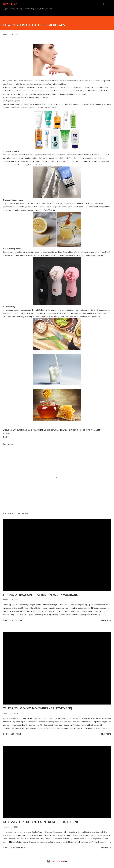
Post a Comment (18, 848)
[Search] (104, 4)
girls (53, 430)
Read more (106, 620)
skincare (86, 430)
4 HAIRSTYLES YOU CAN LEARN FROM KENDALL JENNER (42, 822)
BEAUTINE (10, 4)
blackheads (33, 430)
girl (48, 430)
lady (65, 430)
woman (99, 430)
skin (79, 430)
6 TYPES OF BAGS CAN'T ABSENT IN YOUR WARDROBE (40, 595)
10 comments (17, 620)
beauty (13, 430)
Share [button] (6, 437)
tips (93, 430)
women (6, 433)
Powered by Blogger (57, 861)
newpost (72, 430)
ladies (59, 430)
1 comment (16, 734)
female (43, 430)
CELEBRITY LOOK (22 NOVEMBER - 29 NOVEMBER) (37, 708)
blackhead (22, 430)
